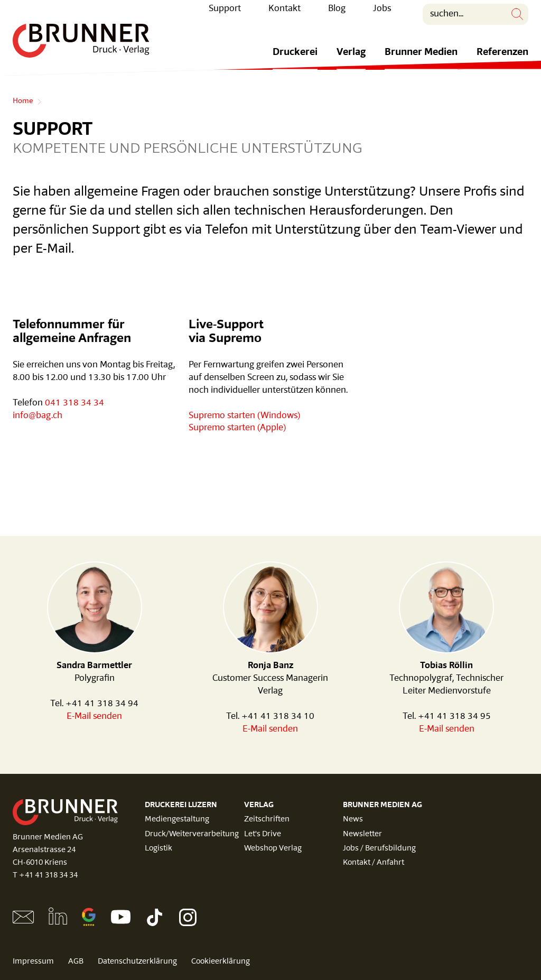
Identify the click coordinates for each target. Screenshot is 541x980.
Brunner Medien (421, 60)
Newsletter (362, 834)
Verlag (351, 60)
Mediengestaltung (177, 820)
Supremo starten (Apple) (237, 428)
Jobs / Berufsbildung (379, 849)
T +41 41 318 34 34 (45, 876)
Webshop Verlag (273, 849)
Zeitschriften (267, 820)
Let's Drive (263, 834)
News (353, 820)
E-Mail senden (94, 716)
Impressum (33, 962)
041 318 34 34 (74, 403)
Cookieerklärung (221, 962)
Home (23, 101)
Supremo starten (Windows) (244, 416)
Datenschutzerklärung (137, 962)
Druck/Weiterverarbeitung (192, 834)
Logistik (158, 849)
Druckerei (295, 60)
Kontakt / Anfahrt (374, 863)
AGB (76, 962)
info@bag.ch (38, 416)
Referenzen (502, 60)
